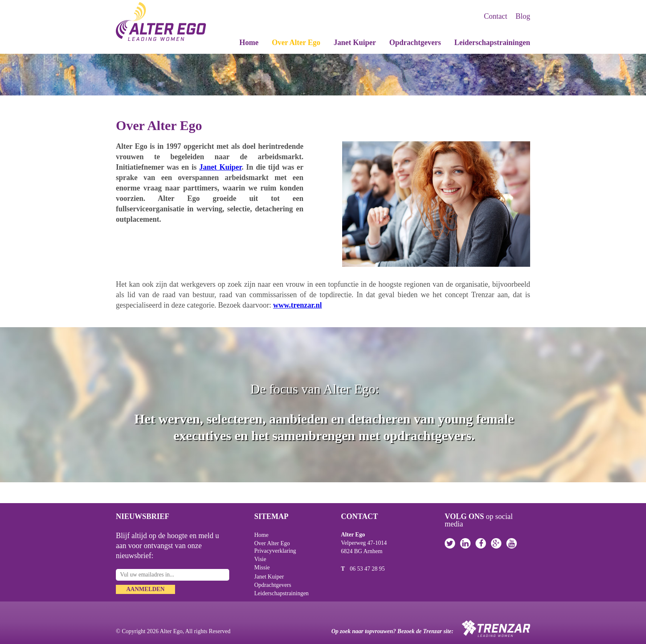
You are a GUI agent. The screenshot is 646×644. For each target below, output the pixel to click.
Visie (260, 559)
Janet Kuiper (355, 43)
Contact (496, 16)
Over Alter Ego (296, 43)
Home (249, 43)
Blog (523, 16)
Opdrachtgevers (415, 43)
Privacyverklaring (275, 551)
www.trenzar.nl (297, 305)
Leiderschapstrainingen (492, 43)
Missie (262, 568)
